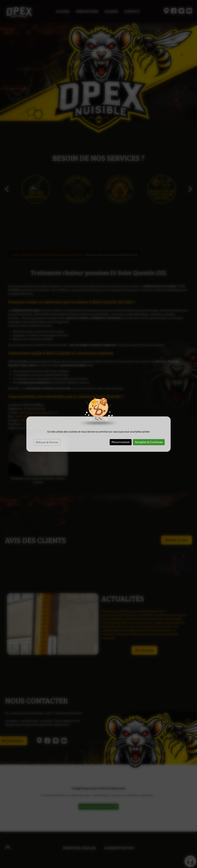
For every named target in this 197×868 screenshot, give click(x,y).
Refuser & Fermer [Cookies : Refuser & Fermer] (47, 442)
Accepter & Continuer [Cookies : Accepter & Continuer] (149, 442)
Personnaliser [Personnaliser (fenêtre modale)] (121, 442)
